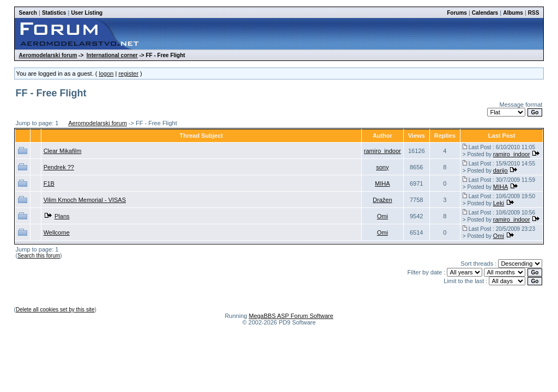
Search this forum (39, 256)
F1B (49, 183)
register (128, 73)
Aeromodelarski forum (48, 55)
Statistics (54, 13)
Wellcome (57, 232)
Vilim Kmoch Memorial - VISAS (85, 200)
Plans (62, 216)
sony (382, 167)
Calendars (485, 13)
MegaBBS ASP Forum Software (291, 316)
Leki (499, 203)
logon (106, 73)
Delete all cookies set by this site (55, 310)
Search (28, 13)
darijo (501, 170)
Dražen (382, 200)
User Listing (87, 13)
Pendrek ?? (59, 167)
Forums (457, 13)
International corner (112, 55)
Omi (383, 216)
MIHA (383, 183)
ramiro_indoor (383, 151)
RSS (534, 13)
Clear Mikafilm (63, 151)
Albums (513, 13)
